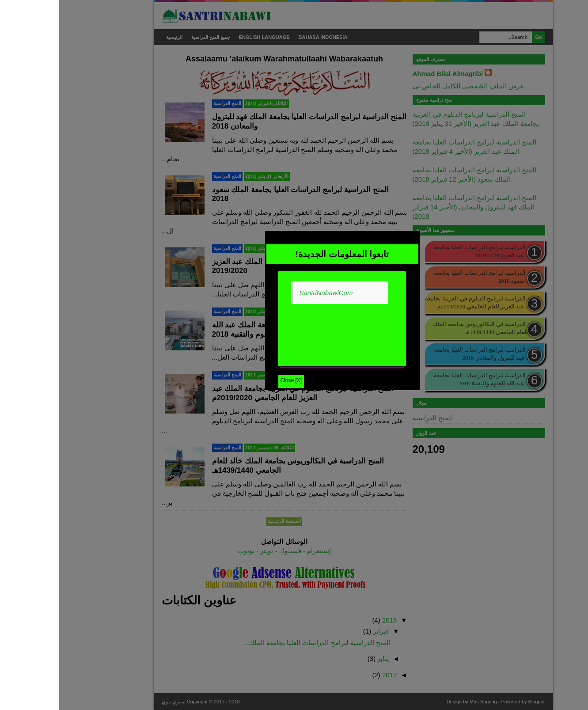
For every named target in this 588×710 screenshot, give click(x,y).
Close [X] (232, 380)
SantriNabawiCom (267, 293)
